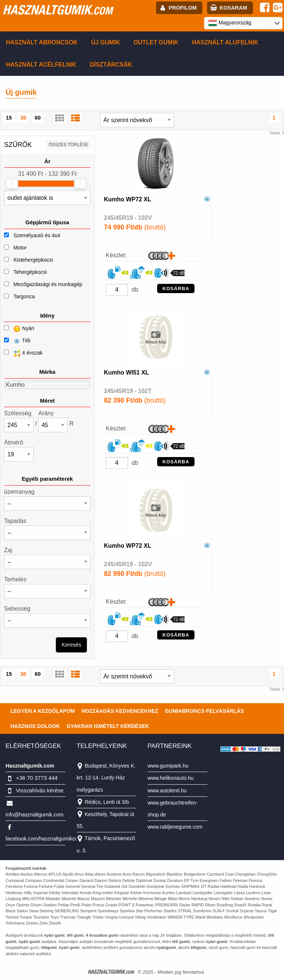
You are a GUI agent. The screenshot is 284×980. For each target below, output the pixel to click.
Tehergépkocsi (30, 272)
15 (9, 118)
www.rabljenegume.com (175, 827)
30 (23, 118)
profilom (183, 8)
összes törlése (68, 145)
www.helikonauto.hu (171, 778)
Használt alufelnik (225, 42)
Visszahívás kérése (40, 790)
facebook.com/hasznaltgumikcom (44, 839)
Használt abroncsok (42, 42)
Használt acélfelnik (41, 65)
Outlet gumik (156, 42)
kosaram (233, 8)
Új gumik (105, 42)
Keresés (72, 645)
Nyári (19, 329)
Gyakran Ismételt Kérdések (108, 726)
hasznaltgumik (58, 10)
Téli (17, 341)
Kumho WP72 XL (128, 199)
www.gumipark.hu (168, 766)
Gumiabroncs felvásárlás (204, 711)
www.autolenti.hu (167, 791)
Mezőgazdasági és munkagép (48, 284)
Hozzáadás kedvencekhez (120, 711)
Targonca (24, 296)
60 (38, 118)
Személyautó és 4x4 (37, 235)
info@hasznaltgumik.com (35, 815)
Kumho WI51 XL (126, 372)
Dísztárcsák (111, 65)
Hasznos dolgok (35, 726)
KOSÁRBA (176, 288)
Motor (20, 248)
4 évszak (23, 353)
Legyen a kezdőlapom (43, 711)
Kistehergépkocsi (33, 260)
